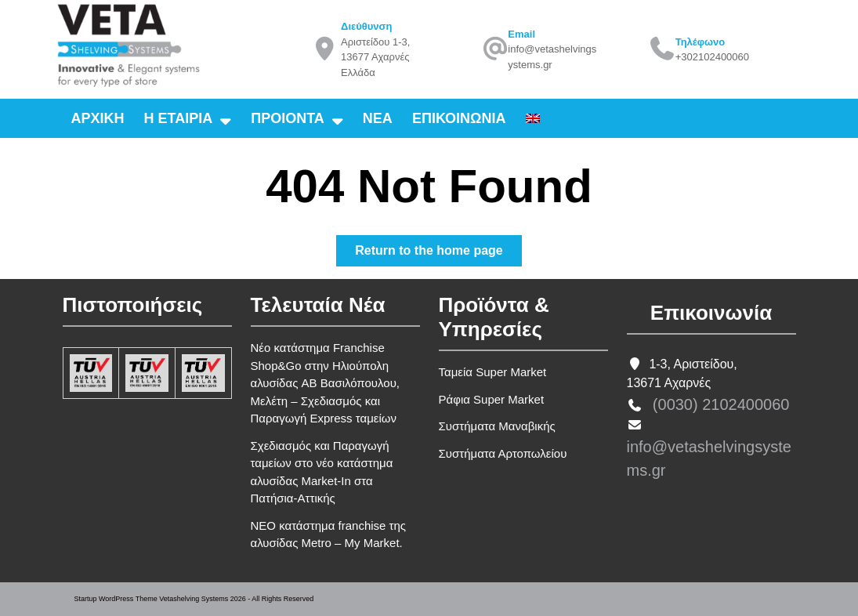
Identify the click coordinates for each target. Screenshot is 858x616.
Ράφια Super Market (492, 399)
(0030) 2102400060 (721, 404)
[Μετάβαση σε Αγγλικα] (533, 118)
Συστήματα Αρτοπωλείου (503, 453)
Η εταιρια (179, 118)
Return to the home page (438, 254)
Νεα (378, 118)
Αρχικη (98, 118)
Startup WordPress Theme (116, 599)
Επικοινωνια (459, 118)
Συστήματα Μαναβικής (497, 426)
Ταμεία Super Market (493, 372)
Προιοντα (288, 118)
